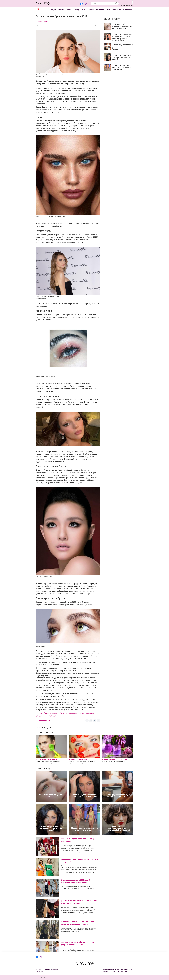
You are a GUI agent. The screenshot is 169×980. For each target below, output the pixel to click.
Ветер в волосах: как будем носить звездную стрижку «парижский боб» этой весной (118, 828)
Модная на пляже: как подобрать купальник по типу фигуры (122, 67)
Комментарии (44, 720)
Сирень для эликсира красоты (115, 759)
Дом (108, 10)
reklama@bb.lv (128, 969)
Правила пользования (52, 969)
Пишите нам (39, 972)
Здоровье (70, 10)
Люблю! (38, 26)
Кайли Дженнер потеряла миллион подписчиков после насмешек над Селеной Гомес (122, 37)
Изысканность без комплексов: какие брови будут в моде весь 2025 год (123, 26)
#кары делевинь (51, 713)
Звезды (53, 10)
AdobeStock (44, 76)
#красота (63, 713)
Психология (128, 10)
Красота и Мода (42, 21)
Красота (61, 10)
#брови (39, 713)
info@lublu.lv (124, 972)
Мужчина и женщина (96, 10)
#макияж (73, 713)
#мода (82, 713)
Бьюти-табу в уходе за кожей (47, 759)
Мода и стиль (81, 10)
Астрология (116, 10)
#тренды (52, 715)
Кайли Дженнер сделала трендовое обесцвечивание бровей (123, 57)
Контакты (39, 969)
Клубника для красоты (78, 759)
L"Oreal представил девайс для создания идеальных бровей (123, 47)
